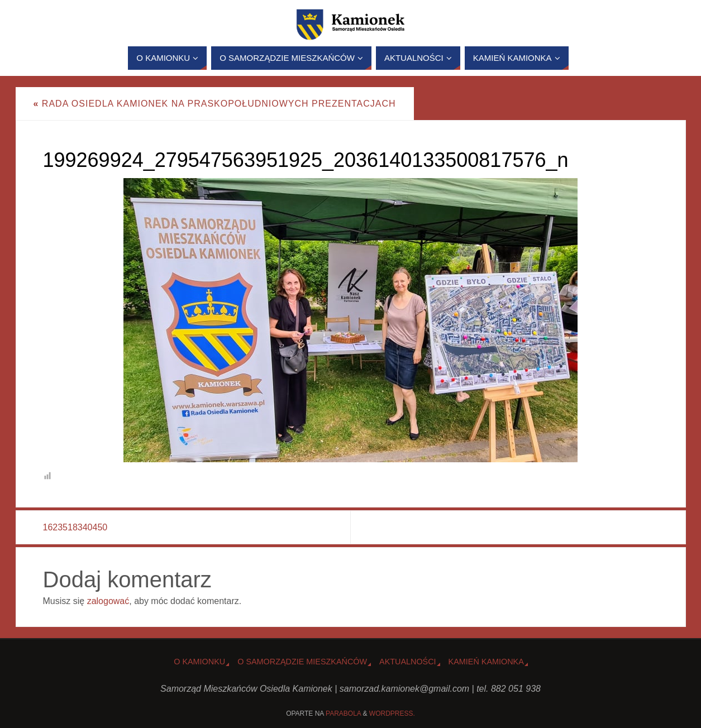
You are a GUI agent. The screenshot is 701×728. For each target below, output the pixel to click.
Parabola (343, 713)
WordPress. (392, 713)
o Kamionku (199, 662)
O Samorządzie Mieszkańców (302, 662)
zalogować (108, 601)
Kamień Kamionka (486, 662)
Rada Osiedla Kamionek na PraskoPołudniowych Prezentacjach (215, 104)
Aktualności (408, 662)
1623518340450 (75, 527)
